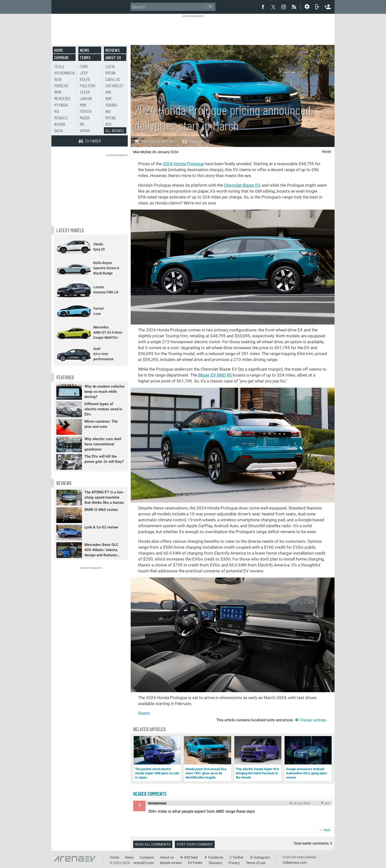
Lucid (110, 66)
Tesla (59, 66)
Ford (84, 66)
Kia (57, 111)
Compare (61, 57)
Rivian (111, 73)
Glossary (216, 863)
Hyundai (61, 105)
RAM (108, 98)
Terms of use (256, 863)
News (84, 50)
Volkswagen (64, 73)
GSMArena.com (295, 863)
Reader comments (150, 794)
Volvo (85, 79)
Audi (58, 79)
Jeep (84, 73)
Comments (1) (196, 142)
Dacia (59, 130)
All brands (115, 130)
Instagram (262, 857)
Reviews (113, 50)
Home (59, 50)
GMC (109, 92)
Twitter (238, 857)
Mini (83, 105)
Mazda (85, 118)
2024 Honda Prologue (183, 164)
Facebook (216, 857)
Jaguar (86, 98)
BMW (58, 92)
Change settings (311, 720)
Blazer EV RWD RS (215, 375)
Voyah (85, 130)
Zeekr (85, 92)
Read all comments (153, 844)
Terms (85, 57)
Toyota (86, 111)
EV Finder (195, 863)
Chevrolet (115, 86)
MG (82, 124)
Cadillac (113, 79)
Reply (327, 830)
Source (144, 713)
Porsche (61, 86)
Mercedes (62, 98)
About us (113, 57)
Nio (108, 111)
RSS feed (191, 857)
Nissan (60, 124)
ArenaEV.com (144, 863)
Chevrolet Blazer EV (242, 185)
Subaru (112, 105)
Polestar (88, 86)
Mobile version (171, 863)
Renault (61, 118)
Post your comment (154, 142)
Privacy (234, 863)
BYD (108, 124)
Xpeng (111, 118)
